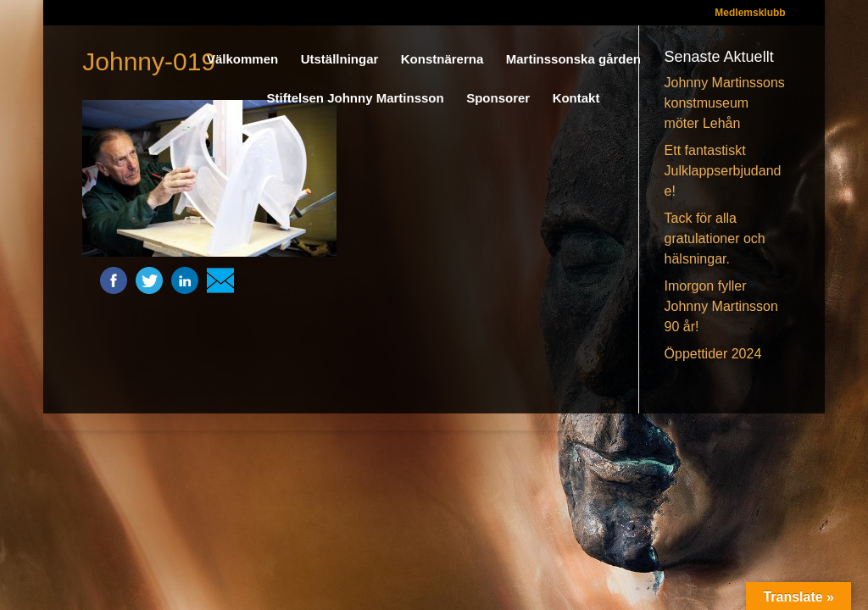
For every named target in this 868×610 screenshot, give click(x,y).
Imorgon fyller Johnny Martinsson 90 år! (721, 306)
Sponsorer (498, 99)
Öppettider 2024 (713, 354)
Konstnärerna (442, 60)
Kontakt (576, 99)
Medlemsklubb (750, 13)
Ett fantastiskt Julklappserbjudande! (723, 171)
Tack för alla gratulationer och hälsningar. (715, 238)
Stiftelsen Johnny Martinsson (356, 99)
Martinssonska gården (573, 60)
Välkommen (242, 60)
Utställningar (340, 60)
